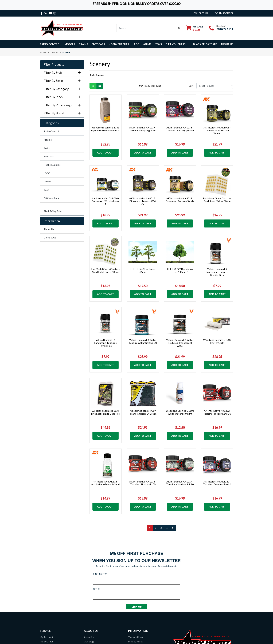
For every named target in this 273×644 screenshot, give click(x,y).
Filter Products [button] (54, 64)
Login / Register (224, 13)
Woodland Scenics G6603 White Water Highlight (180, 412)
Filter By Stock (62, 97)
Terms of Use (135, 574)
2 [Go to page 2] (155, 528)
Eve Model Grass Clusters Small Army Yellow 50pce (217, 200)
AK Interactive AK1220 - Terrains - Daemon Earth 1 (217, 483)
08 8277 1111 (225, 29)
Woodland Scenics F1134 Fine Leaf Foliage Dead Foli (105, 412)
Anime (47, 181)
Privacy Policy (136, 578)
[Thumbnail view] (93, 86)
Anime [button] (147, 44)
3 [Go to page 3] (161, 528)
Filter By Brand (62, 113)
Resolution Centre (50, 583)
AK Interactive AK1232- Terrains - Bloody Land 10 (217, 412)
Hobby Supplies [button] (119, 44)
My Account (46, 574)
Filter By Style (62, 73)
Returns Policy (136, 587)
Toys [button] (159, 44)
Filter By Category (62, 89)
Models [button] (70, 44)
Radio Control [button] (50, 44)
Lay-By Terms (136, 583)
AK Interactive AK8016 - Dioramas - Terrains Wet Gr (143, 201)
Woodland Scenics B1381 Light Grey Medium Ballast (106, 129)
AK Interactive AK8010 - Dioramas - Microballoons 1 (106, 201)
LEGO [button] (136, 44)
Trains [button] (83, 44)
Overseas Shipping (50, 587)
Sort (191, 86)
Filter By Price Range (62, 105)
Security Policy (136, 591)
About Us (227, 44)
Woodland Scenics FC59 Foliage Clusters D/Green (143, 412)
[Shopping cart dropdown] (194, 28)
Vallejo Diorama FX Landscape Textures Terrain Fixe (106, 343)
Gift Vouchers (175, 44)
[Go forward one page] (173, 528)
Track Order (46, 578)
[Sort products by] (215, 86)
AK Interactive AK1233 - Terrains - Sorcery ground (180, 129)
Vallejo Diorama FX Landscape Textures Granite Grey (217, 272)
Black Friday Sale (205, 44)
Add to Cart (106, 153)
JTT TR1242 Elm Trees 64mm (143, 270)
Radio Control (51, 131)
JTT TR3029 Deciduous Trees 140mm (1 (180, 270)
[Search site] (180, 28)
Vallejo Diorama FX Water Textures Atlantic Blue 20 (143, 341)
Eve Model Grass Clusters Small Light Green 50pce (106, 270)
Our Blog (89, 578)
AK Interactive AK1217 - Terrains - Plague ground (143, 129)
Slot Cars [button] (98, 44)
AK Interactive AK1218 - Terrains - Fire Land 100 (143, 483)
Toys (46, 190)
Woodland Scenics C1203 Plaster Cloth (217, 341)
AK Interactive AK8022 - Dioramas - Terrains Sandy (180, 200)
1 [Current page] (150, 528)
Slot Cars (49, 156)
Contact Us (50, 237)
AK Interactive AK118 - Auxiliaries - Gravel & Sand (105, 483)
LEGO (47, 173)
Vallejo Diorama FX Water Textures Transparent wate (180, 343)
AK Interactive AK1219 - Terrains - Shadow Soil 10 (180, 483)
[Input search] (146, 28)
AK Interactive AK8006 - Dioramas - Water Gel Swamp (217, 130)
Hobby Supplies (52, 165)
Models (48, 140)
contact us (201, 13)
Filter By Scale (62, 81)
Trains (47, 148)
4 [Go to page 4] (167, 528)
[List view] (100, 86)
